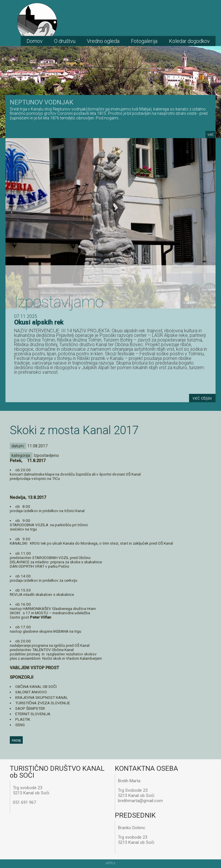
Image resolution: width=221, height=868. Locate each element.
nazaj (16, 740)
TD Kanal (37, 23)
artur (110, 863)
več (210, 134)
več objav (202, 398)
